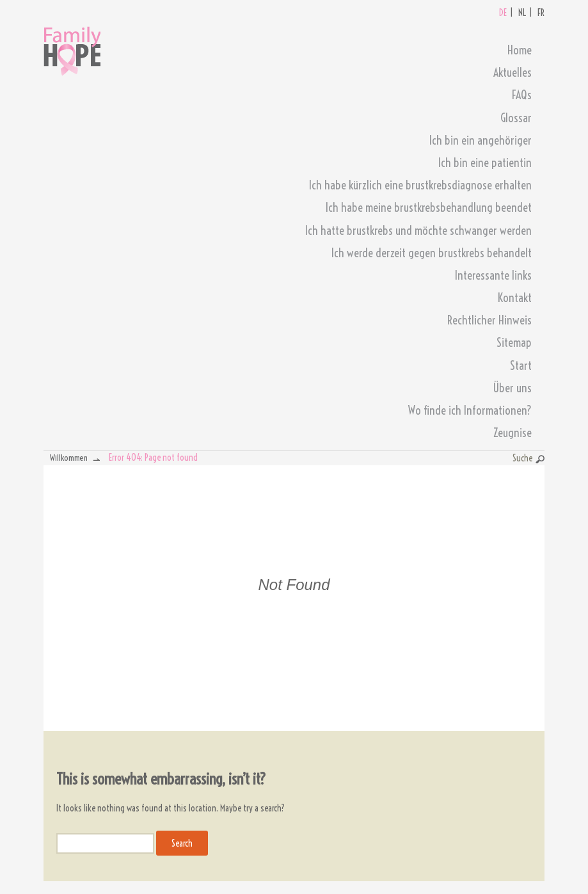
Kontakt (515, 298)
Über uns (512, 388)
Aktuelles (513, 73)
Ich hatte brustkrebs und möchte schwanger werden (418, 231)
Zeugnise (513, 433)
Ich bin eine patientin (485, 163)
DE (503, 13)
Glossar (516, 118)
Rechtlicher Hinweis (489, 320)
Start (521, 366)
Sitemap (514, 343)
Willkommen (69, 458)
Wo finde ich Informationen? (470, 411)
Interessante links (493, 275)
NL (522, 13)
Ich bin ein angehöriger (481, 140)
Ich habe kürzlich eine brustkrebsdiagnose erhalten (420, 185)
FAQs (522, 95)
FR (541, 13)
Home (520, 50)
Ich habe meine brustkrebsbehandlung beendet (429, 208)
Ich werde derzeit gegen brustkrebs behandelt (432, 253)
